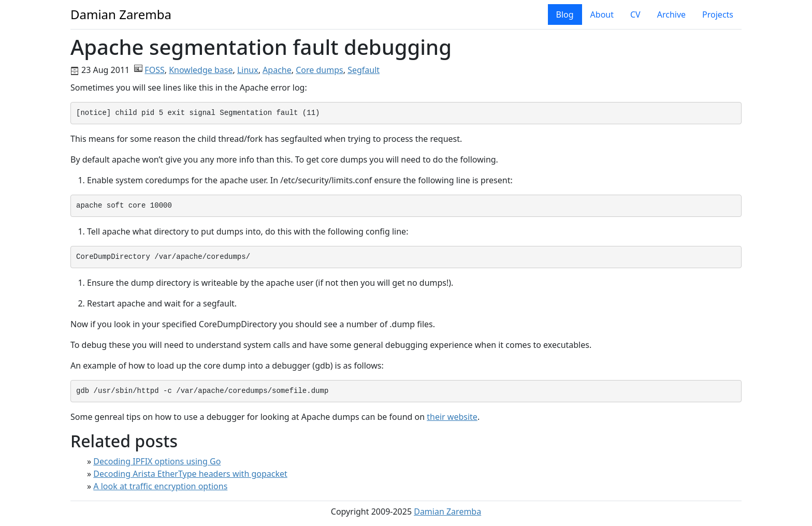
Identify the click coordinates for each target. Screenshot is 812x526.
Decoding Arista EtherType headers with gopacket (190, 474)
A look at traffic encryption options (160, 486)
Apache (277, 70)
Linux (248, 70)
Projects (718, 14)
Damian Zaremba (447, 512)
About (602, 14)
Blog (565, 14)
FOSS (154, 70)
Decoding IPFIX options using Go (157, 461)
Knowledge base (201, 70)
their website (452, 417)
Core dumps (319, 70)
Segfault (364, 70)
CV (635, 14)
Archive (671, 14)
